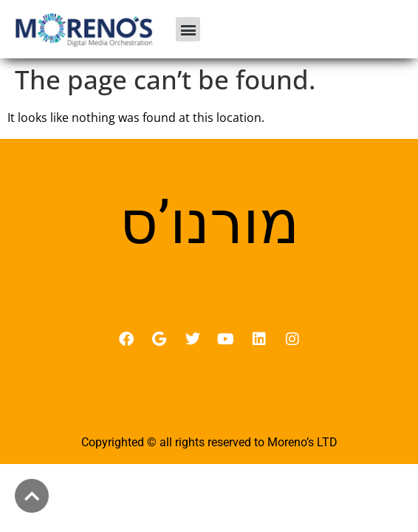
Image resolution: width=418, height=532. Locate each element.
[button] (188, 29)
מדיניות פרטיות (209, 410)
